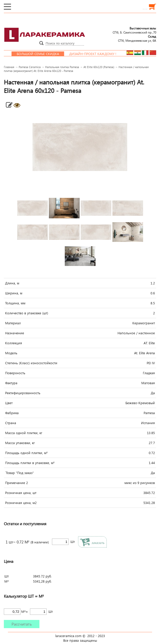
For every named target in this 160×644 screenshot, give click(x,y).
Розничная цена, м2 (21, 503)
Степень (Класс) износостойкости (31, 363)
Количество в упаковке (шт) (27, 313)
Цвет (9, 403)
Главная (9, 67)
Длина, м (12, 283)
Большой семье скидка (41, 54)
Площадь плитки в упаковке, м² (30, 463)
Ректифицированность (23, 393)
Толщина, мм (15, 303)
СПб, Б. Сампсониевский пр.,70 (134, 30)
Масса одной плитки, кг (24, 433)
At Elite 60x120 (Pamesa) (99, 67)
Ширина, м (14, 293)
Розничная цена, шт (21, 493)
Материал (13, 323)
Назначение (15, 333)
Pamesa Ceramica (30, 67)
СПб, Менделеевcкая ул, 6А (137, 38)
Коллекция (14, 343)
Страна (11, 423)
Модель (11, 353)
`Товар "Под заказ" (19, 473)
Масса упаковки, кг (20, 443)
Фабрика (12, 413)
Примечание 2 (17, 483)
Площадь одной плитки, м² (26, 453)
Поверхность (15, 373)
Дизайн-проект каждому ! (95, 54)
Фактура (11, 383)
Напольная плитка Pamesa (62, 67)
